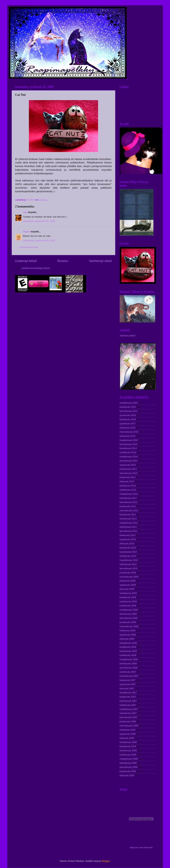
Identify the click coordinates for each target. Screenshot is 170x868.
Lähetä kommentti (29, 247)
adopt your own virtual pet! (141, 847)
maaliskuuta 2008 (129, 659)
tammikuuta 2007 (129, 717)
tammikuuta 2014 (129, 461)
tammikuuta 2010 (129, 568)
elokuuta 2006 (127, 738)
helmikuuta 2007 (128, 713)
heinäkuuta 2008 (128, 643)
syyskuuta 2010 (128, 539)
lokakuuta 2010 (128, 535)
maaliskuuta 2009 (129, 610)
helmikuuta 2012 (128, 498)
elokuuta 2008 (127, 639)
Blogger (106, 861)
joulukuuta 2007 (128, 672)
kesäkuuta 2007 (128, 697)
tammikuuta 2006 (129, 767)
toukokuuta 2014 (128, 448)
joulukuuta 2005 (128, 771)
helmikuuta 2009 (128, 614)
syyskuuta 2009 (128, 585)
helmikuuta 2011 (128, 527)
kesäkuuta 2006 (128, 746)
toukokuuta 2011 (128, 519)
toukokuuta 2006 (128, 751)
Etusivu (63, 261)
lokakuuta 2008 (128, 631)
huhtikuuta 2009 (128, 606)
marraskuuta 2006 (129, 726)
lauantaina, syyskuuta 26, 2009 (39, 221)
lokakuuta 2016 (128, 428)
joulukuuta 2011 (128, 506)
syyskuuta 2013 (128, 465)
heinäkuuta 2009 (128, 593)
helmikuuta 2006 (128, 763)
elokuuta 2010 (127, 544)
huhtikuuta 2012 (128, 490)
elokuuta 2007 (127, 688)
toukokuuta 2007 (128, 701)
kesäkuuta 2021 (128, 407)
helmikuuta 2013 (128, 469)
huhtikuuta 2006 (128, 755)
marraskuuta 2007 (129, 676)
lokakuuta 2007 (128, 680)
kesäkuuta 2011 (128, 514)
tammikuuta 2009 (129, 618)
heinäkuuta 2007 (128, 693)
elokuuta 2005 (127, 775)
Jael (25, 212)
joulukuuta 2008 (128, 622)
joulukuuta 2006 (128, 721)
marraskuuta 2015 (129, 432)
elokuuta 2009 (127, 589)
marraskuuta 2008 (129, 626)
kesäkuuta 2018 (128, 419)
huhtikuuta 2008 (128, 655)
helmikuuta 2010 (128, 564)
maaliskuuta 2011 (129, 523)
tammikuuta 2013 (129, 473)
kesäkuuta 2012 (128, 486)
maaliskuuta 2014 (129, 457)
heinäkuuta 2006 (128, 742)
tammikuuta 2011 (129, 531)
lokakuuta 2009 (128, 581)
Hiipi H (27, 232)
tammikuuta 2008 (129, 668)
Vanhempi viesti (100, 261)
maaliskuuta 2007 (129, 709)
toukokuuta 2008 (128, 651)
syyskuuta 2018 (128, 415)
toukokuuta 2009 (128, 601)
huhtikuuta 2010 (128, 556)
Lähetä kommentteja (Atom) (36, 268)
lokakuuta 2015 (128, 436)
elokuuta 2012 (127, 481)
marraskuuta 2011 (129, 511)
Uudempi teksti (26, 261)
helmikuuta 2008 (128, 664)
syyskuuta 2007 (128, 684)
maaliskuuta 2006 (129, 759)
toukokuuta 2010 (128, 552)
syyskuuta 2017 (128, 424)
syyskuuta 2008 (128, 635)
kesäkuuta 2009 (128, 597)
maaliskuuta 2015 (129, 440)
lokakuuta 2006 (128, 730)
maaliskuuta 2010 (129, 560)
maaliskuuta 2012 (129, 494)
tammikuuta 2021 (129, 411)
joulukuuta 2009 (128, 573)
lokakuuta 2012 (128, 477)
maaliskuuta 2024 (129, 403)
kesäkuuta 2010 (128, 548)
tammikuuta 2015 (129, 444)
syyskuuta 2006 (128, 734)
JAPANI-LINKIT (128, 336)
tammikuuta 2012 (129, 502)
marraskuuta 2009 (129, 577)
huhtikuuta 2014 (128, 452)
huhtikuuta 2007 (128, 705)
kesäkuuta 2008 (128, 647)
